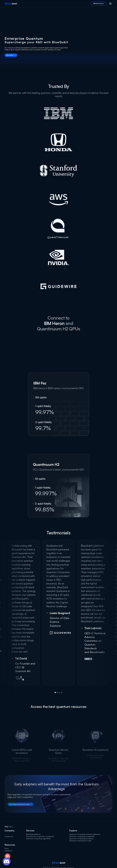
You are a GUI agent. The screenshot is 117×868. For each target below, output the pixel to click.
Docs (7, 848)
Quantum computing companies (82, 836)
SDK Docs (9, 827)
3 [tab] (60, 693)
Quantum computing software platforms (85, 834)
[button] (110, 4)
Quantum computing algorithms (38, 839)
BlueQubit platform (33, 834)
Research (8, 851)
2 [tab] (57, 693)
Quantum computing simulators (82, 839)
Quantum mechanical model (80, 841)
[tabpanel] (59, 613)
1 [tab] (55, 693)
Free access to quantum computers (40, 836)
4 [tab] (62, 693)
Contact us (9, 836)
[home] (11, 4)
